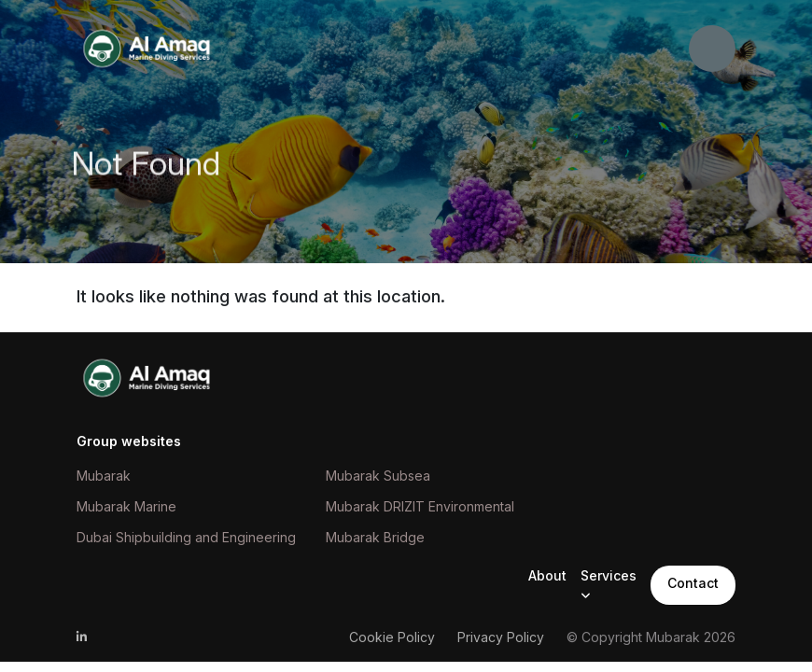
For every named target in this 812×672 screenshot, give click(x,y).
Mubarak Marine (126, 506)
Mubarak (104, 476)
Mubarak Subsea (378, 476)
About (547, 575)
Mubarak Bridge (375, 537)
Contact (693, 583)
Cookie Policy (392, 637)
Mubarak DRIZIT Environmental (420, 506)
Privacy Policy (501, 637)
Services (609, 575)
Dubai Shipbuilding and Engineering (186, 537)
